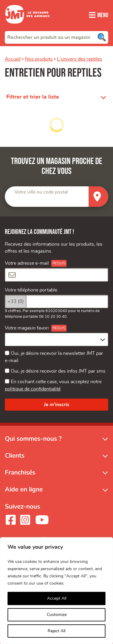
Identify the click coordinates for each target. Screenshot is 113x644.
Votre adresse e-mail (27, 264)
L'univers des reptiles (80, 59)
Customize (57, 615)
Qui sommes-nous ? (33, 439)
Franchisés (20, 473)
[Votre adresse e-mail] (56, 275)
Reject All (56, 631)
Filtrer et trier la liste (33, 97)
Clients (15, 456)
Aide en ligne (24, 490)
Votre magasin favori (27, 329)
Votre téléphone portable (31, 290)
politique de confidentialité (33, 390)
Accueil (13, 59)
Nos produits (39, 59)
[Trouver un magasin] (98, 197)
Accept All (57, 598)
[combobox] (56, 37)
